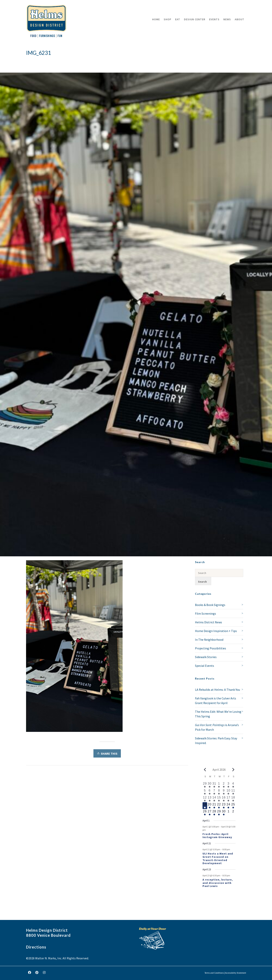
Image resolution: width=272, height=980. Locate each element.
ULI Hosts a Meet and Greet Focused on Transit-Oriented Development (218, 858)
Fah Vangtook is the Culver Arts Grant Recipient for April (216, 701)
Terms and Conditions (214, 973)
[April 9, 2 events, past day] (224, 792)
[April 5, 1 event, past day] (205, 792)
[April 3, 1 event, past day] (228, 785)
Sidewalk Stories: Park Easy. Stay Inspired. (216, 741)
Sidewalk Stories (206, 657)
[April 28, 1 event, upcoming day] (214, 813)
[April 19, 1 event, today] (205, 806)
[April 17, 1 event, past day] (228, 799)
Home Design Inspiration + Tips (216, 631)
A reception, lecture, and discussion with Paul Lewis (218, 883)
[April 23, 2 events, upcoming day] (224, 806)
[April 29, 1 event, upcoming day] (219, 813)
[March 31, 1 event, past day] (214, 785)
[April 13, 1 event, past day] (209, 799)
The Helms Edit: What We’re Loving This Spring (218, 714)
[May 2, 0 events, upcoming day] (233, 813)
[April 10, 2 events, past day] (228, 792)
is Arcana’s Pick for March (217, 727)
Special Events (205, 666)
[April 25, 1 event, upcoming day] (233, 806)
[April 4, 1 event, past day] (233, 785)
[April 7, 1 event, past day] (214, 792)
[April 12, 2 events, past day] (205, 799)
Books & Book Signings (210, 605)
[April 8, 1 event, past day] (219, 792)
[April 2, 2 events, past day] (224, 785)
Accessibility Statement (236, 973)
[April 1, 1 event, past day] (219, 785)
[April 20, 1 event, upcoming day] (209, 806)
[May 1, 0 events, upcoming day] (228, 813)
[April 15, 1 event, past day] (219, 799)
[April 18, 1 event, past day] (233, 799)
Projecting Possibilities (211, 648)
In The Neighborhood (209, 640)
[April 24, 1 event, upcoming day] (228, 806)
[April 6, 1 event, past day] (209, 792)
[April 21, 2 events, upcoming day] (214, 806)
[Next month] (233, 770)
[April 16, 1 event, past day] (224, 799)
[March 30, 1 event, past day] (209, 785)
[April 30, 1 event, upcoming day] (224, 813)
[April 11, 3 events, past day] (233, 792)
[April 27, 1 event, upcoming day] (209, 813)
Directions (36, 947)
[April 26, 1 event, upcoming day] (205, 813)
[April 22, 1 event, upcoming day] (219, 806)
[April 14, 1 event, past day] (214, 799)
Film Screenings (205, 613)
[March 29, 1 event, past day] (205, 785)
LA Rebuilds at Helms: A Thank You (217, 690)
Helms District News (208, 622)
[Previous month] (205, 770)
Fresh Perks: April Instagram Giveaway (217, 836)
